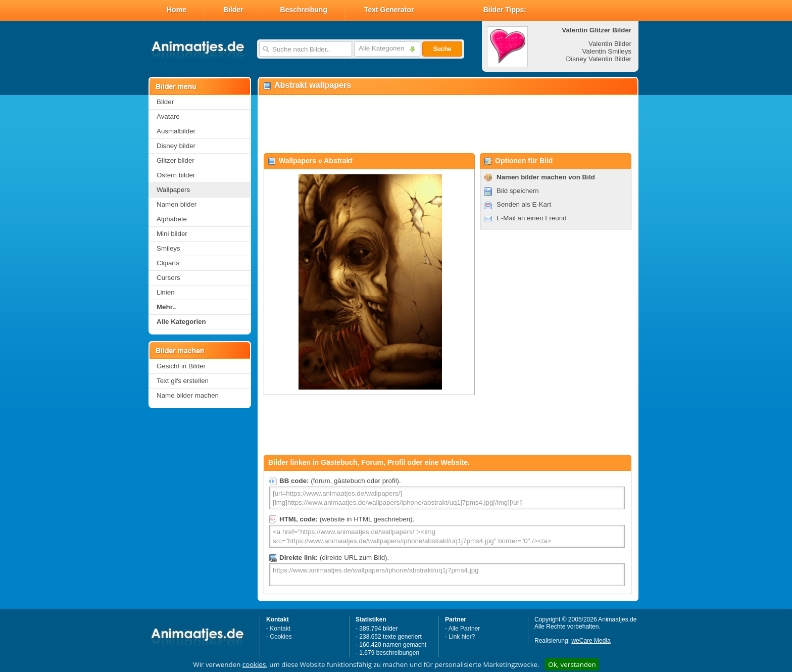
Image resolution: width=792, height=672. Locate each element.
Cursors (168, 278)
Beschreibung (304, 10)
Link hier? (462, 637)
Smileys (168, 248)
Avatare (168, 116)
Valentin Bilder (610, 44)
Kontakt (280, 629)
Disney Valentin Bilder (599, 59)
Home (177, 10)
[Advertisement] (448, 124)
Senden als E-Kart (524, 204)
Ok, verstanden (572, 664)
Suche (442, 49)
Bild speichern (518, 191)
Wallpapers (173, 190)
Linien (166, 292)
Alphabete (172, 219)
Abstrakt (338, 161)
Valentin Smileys (607, 51)
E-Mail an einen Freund (532, 218)
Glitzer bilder (176, 160)
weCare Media (591, 641)
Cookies (281, 637)
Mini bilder (172, 234)
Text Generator (389, 10)
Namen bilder (177, 204)
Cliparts (168, 263)
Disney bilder (176, 146)
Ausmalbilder (176, 131)
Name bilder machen (188, 395)
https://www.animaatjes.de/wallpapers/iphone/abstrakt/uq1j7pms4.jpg (447, 575)
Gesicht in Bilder (181, 366)
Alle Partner (464, 629)
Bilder (233, 10)
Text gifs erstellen (183, 381)
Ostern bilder (176, 175)
